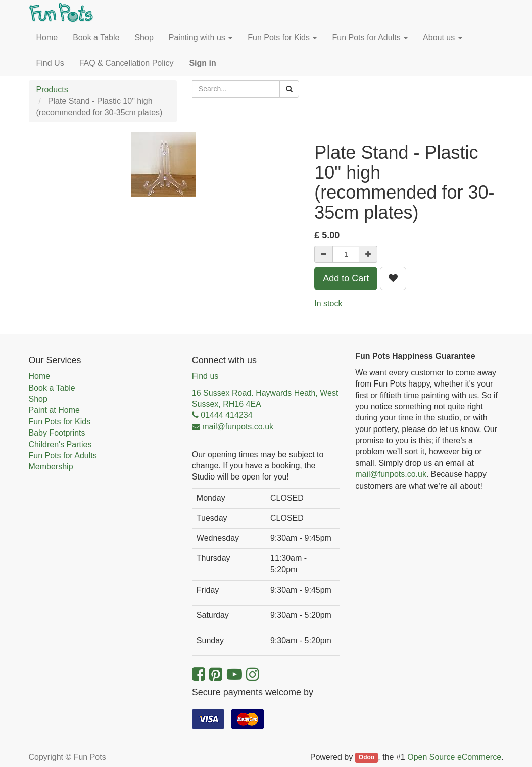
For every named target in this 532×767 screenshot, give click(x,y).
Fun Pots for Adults (63, 456)
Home (40, 376)
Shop (38, 399)
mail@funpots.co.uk (391, 474)
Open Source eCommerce (454, 757)
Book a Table (52, 388)
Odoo (367, 758)
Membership (51, 467)
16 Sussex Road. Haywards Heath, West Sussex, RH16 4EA (265, 398)
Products (52, 90)
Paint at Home (54, 410)
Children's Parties (60, 444)
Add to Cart (346, 278)
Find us (205, 376)
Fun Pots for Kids (60, 422)
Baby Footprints (57, 433)
